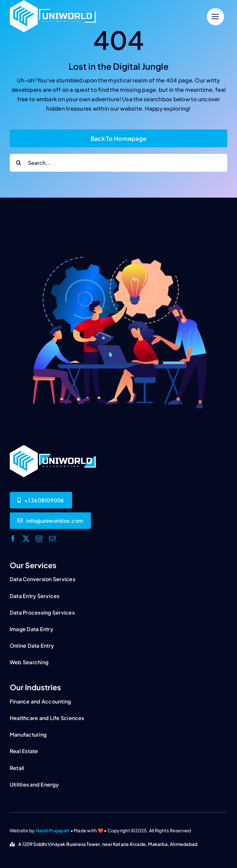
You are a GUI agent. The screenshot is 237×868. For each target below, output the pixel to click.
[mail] (52, 539)
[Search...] (118, 163)
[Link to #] (215, 17)
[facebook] (13, 539)
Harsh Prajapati (53, 830)
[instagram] (39, 539)
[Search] (19, 163)
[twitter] (26, 539)
